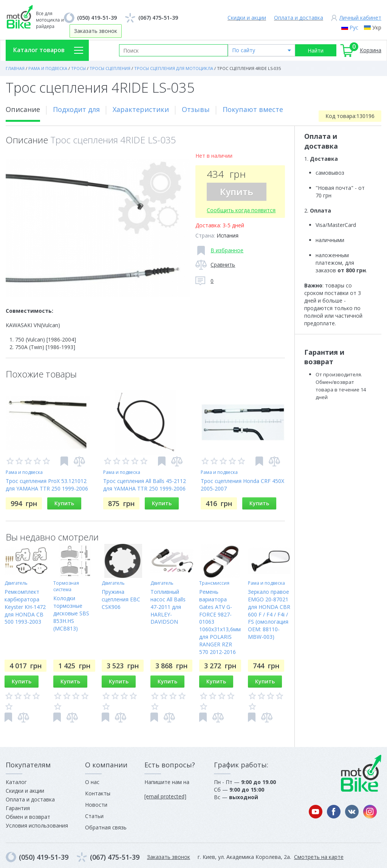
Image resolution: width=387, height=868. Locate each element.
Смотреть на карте (319, 857)
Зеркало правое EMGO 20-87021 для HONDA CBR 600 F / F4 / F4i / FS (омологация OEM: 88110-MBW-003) (269, 614)
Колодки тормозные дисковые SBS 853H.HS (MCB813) (71, 613)
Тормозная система (66, 586)
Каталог (16, 782)
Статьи (94, 816)
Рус (354, 27)
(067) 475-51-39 (158, 18)
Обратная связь (106, 827)
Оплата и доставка (299, 18)
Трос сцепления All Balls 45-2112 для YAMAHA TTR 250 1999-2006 (145, 485)
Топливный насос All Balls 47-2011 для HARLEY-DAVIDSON (168, 607)
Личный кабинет (360, 18)
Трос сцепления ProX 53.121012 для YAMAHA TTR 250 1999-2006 (47, 485)
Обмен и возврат (28, 817)
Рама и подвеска (24, 472)
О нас (92, 782)
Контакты (98, 793)
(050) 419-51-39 (97, 18)
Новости (96, 805)
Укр (377, 27)
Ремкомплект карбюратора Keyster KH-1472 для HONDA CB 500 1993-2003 (25, 607)
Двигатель (16, 583)
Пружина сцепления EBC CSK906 (121, 599)
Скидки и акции (247, 18)
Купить (237, 192)
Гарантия (18, 808)
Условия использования (37, 825)
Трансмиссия (214, 583)
